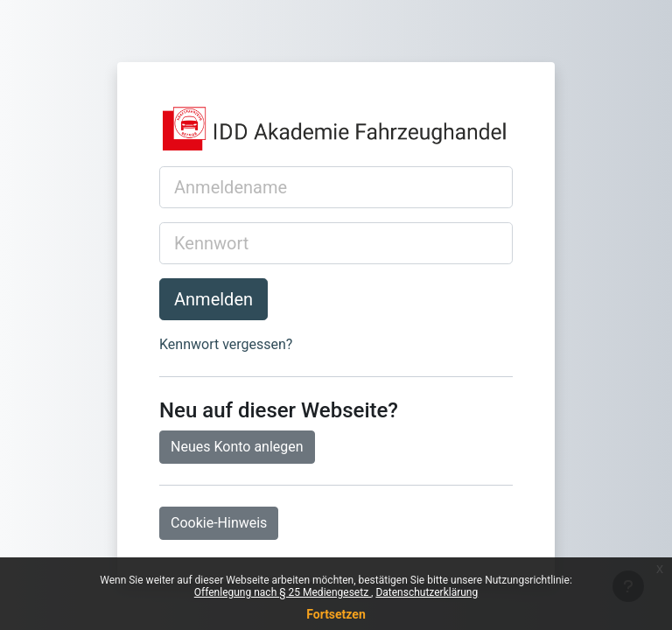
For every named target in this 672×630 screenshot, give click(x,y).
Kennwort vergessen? (226, 344)
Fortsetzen (336, 614)
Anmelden (213, 299)
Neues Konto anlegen (237, 447)
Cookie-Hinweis (219, 523)
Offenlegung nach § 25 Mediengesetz (283, 592)
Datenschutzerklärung (427, 592)
